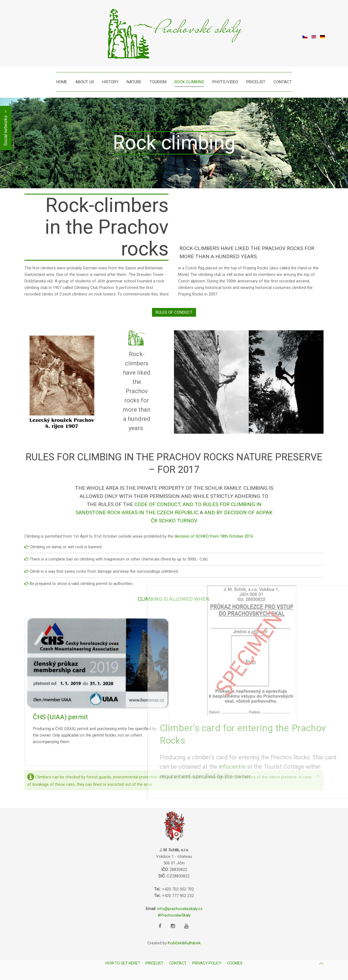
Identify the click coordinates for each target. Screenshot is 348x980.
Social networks (6, 128)
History (110, 82)
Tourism (158, 82)
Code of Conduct (157, 504)
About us (85, 82)
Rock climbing (189, 82)
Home (62, 82)
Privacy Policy (207, 963)
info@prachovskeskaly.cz (180, 909)
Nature (134, 82)
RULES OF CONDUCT (174, 312)
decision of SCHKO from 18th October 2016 (214, 536)
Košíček (175, 943)
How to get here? (123, 963)
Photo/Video (225, 82)
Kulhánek (193, 943)
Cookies (235, 963)
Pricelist (256, 82)
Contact (283, 82)
